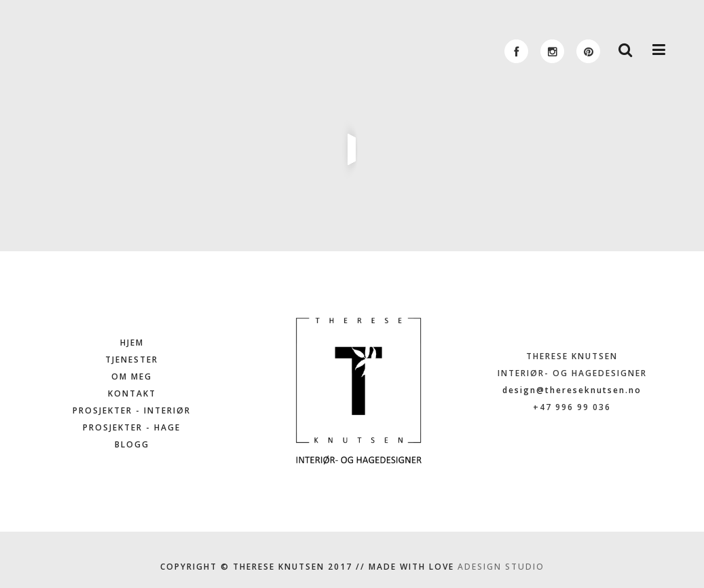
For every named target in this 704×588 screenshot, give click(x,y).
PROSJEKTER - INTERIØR (132, 410)
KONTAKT (132, 393)
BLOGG (132, 444)
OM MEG (132, 376)
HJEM (132, 343)
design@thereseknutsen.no (572, 390)
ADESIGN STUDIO (501, 567)
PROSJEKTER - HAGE (132, 427)
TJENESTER (132, 360)
